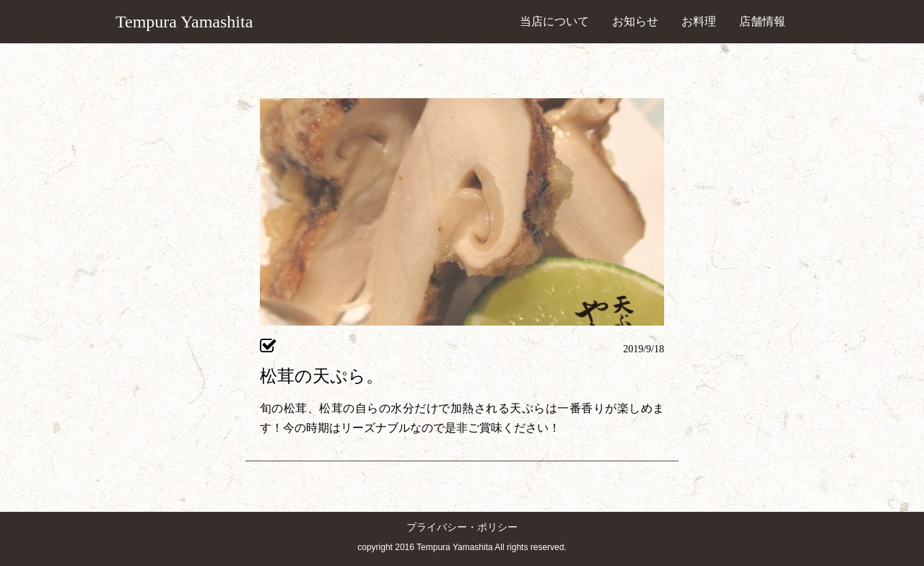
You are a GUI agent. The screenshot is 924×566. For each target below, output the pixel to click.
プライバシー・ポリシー (462, 527)
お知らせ (635, 21)
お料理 (699, 21)
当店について (554, 21)
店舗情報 (762, 21)
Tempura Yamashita (184, 22)
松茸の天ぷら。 (322, 376)
